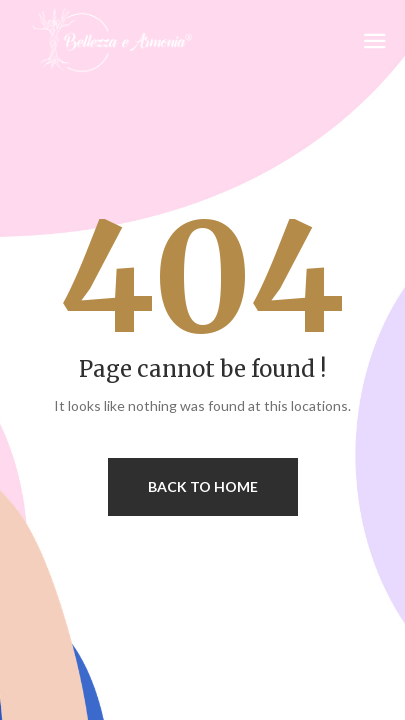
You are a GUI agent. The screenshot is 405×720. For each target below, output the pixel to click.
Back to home (203, 486)
